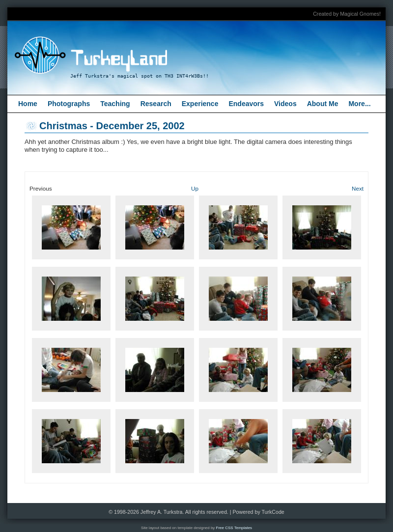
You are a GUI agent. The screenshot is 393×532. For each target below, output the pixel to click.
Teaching (115, 104)
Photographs (69, 104)
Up (195, 188)
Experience (200, 104)
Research (156, 104)
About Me (323, 104)
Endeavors (246, 104)
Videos (285, 104)
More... (359, 104)
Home (28, 104)
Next (358, 188)
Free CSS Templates (234, 528)
